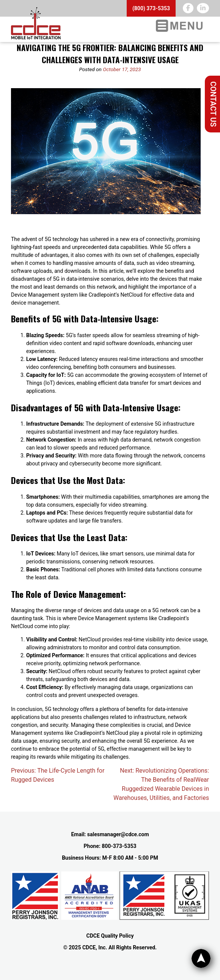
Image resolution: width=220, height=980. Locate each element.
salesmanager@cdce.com (118, 834)
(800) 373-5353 (151, 8)
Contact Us (213, 104)
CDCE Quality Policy (110, 936)
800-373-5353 (119, 846)
